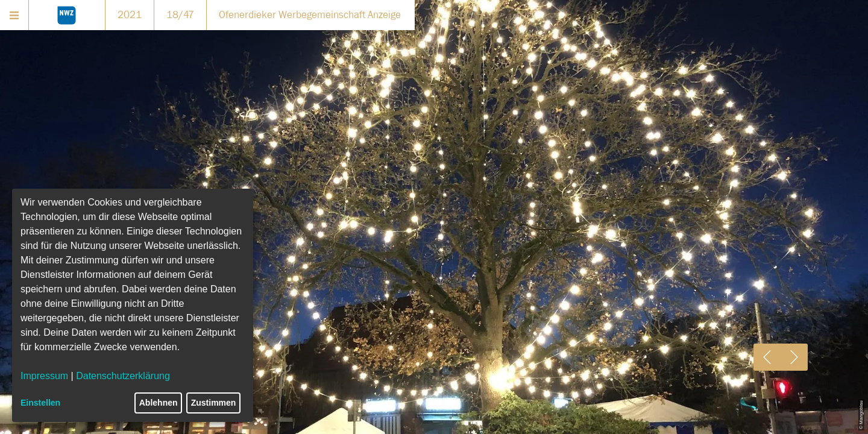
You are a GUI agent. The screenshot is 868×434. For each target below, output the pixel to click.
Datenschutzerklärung (123, 376)
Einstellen (40, 403)
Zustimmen (214, 403)
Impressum (44, 376)
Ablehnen (159, 403)
